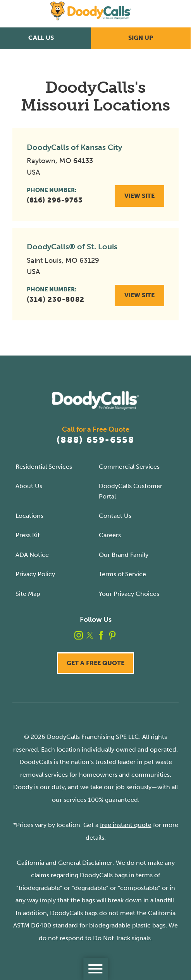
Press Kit (28, 535)
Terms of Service (122, 574)
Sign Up (141, 38)
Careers (110, 535)
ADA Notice (32, 555)
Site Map (28, 594)
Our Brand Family (124, 555)
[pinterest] (112, 635)
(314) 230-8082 (56, 299)
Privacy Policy (35, 574)
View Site (139, 196)
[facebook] (101, 635)
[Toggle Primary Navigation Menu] (95, 969)
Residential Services (44, 467)
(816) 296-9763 (55, 200)
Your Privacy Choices (129, 594)
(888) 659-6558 (95, 440)
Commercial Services (129, 467)
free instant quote (126, 825)
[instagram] (79, 635)
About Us (29, 486)
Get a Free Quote (95, 663)
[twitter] (90, 635)
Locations (29, 516)
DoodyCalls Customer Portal (131, 491)
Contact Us (115, 516)
